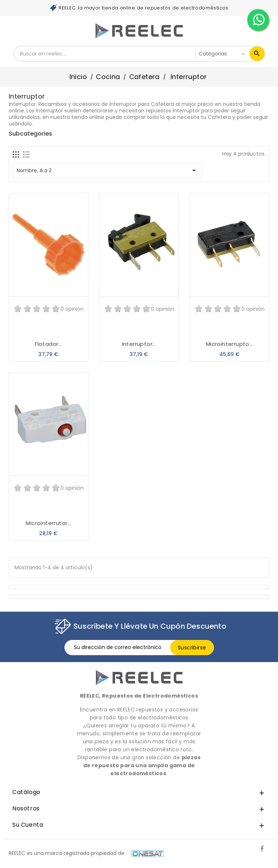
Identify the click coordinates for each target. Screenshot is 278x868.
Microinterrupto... (229, 344)
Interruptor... (139, 344)
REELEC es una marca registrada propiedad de (86, 853)
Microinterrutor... (48, 523)
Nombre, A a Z (108, 170)
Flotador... (48, 344)
